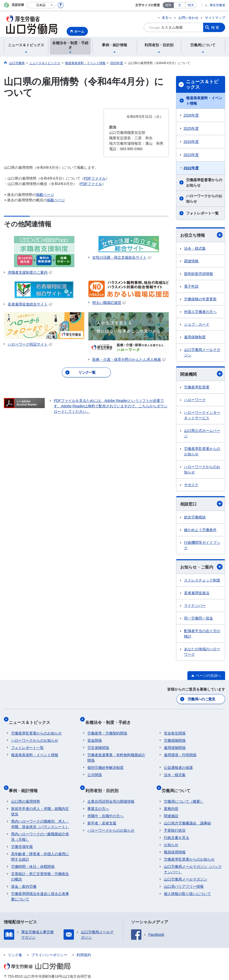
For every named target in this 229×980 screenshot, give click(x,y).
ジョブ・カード (197, 324)
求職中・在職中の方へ (105, 805)
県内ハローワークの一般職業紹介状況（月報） (40, 826)
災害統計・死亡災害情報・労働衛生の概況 (40, 866)
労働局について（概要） (184, 791)
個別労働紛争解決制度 (105, 762)
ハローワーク (195, 400)
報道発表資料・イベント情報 (204, 101)
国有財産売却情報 (199, 274)
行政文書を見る (177, 827)
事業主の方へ (98, 798)
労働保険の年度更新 (200, 299)
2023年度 (191, 155)
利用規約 (84, 944)
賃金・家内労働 (24, 876)
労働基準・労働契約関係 (107, 727)
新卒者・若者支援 (102, 812)
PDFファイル (95, 178)
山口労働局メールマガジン (202, 352)
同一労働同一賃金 (199, 618)
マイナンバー (195, 606)
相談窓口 (201, 504)
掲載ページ (45, 195)
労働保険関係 (175, 734)
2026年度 (191, 115)
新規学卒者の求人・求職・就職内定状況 (40, 801)
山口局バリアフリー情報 (184, 876)
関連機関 (201, 374)
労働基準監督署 (197, 387)
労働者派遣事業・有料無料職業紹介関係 (116, 752)
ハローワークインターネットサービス (202, 415)
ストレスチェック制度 (202, 580)
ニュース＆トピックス (202, 85)
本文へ (167, 18)
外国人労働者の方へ (200, 312)
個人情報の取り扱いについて (187, 883)
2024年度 (191, 142)
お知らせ (171, 834)
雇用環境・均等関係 (180, 749)
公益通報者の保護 (178, 762)
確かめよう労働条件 (200, 530)
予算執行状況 (175, 820)
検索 (216, 27)
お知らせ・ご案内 (201, 567)
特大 (191, 5)
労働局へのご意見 (202, 698)
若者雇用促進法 (197, 593)
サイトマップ (215, 18)
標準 (168, 5)
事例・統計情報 (26, 782)
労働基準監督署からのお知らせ (204, 183)
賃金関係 (95, 734)
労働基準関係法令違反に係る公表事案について (40, 886)
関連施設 (171, 805)
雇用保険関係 (175, 742)
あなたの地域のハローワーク (202, 652)
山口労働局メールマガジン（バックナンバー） (193, 858)
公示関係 (95, 769)
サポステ (191, 485)
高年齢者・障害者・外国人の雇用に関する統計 (40, 846)
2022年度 (191, 168)
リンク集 (15, 944)
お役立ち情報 (201, 235)
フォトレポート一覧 (202, 213)
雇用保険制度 (195, 337)
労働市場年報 (22, 836)
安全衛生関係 (175, 727)
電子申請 (191, 286)
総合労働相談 (195, 517)
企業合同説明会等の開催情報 (111, 791)
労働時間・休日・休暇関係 (33, 856)
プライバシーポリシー (49, 944)
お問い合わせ (188, 18)
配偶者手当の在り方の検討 (202, 634)
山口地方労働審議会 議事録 (187, 812)
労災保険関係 (98, 742)
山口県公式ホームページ (202, 433)
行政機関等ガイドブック (202, 545)
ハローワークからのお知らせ (204, 199)
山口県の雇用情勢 (26, 791)
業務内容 (171, 798)
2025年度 (191, 128)
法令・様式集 (195, 248)
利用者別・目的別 (104, 782)
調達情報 (191, 261)
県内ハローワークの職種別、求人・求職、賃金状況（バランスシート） (40, 813)
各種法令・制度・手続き (110, 719)
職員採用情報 (175, 841)
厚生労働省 (217, 5)
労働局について (178, 782)
